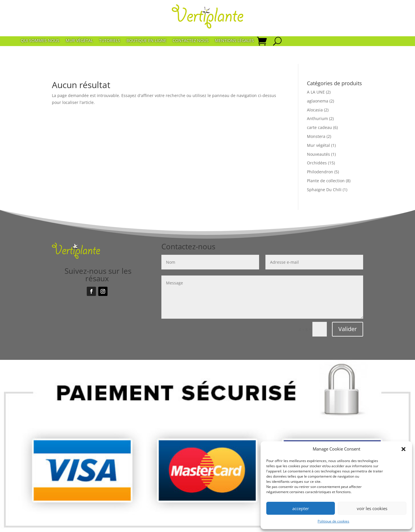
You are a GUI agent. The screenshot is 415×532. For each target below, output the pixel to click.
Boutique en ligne (146, 41)
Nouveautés (318, 154)
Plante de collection (326, 181)
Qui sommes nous (40, 41)
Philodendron (320, 172)
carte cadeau (319, 127)
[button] (403, 449)
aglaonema (318, 101)
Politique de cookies (333, 521)
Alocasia (315, 110)
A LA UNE (316, 92)
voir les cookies (372, 508)
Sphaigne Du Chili (324, 190)
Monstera (316, 136)
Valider (348, 329)
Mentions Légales (234, 41)
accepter (301, 508)
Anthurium (317, 118)
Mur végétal (79, 41)
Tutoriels (110, 41)
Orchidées (317, 163)
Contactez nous (191, 41)
